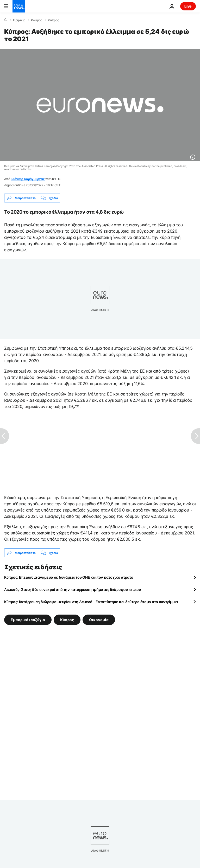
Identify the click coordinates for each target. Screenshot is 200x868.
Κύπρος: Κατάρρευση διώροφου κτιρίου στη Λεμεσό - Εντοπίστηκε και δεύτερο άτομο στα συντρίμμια (91, 602)
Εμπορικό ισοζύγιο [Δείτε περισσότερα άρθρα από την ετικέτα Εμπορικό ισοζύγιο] (28, 620)
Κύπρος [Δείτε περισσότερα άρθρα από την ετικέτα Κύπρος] (67, 620)
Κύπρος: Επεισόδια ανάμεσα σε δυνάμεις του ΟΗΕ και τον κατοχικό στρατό (69, 577)
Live (188, 6)
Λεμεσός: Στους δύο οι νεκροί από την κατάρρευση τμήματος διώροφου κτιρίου (73, 589)
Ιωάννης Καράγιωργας (28, 179)
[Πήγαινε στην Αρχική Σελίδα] (19, 6)
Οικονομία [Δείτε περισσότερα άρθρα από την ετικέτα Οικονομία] (99, 620)
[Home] (6, 20)
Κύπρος (54, 20)
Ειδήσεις (19, 20)
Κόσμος (37, 20)
